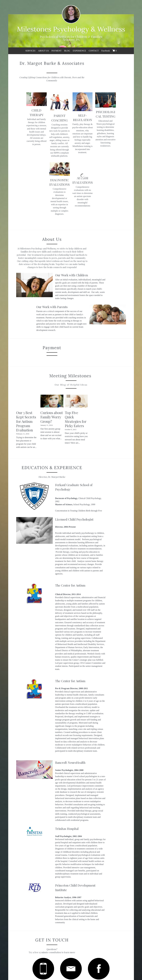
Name (50, 910)
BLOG (67, 51)
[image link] (34, 859)
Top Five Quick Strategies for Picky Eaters (106, 401)
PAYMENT (57, 51)
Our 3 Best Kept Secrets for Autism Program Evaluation (32, 401)
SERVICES (30, 51)
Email (50, 917)
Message (51, 925)
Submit (71, 947)
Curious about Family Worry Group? (70, 399)
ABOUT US (43, 51)
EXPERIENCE (79, 51)
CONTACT (94, 51)
